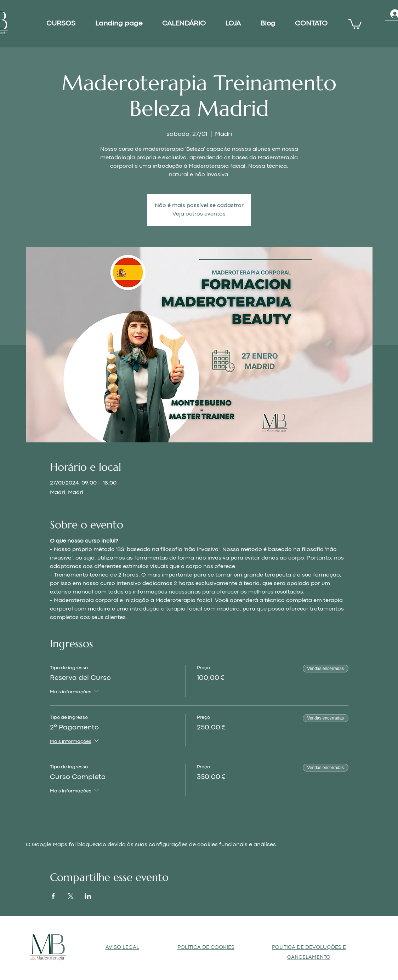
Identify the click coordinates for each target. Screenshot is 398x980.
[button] (355, 24)
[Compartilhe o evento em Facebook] (53, 896)
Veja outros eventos (199, 214)
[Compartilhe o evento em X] (71, 896)
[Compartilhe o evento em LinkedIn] (88, 896)
